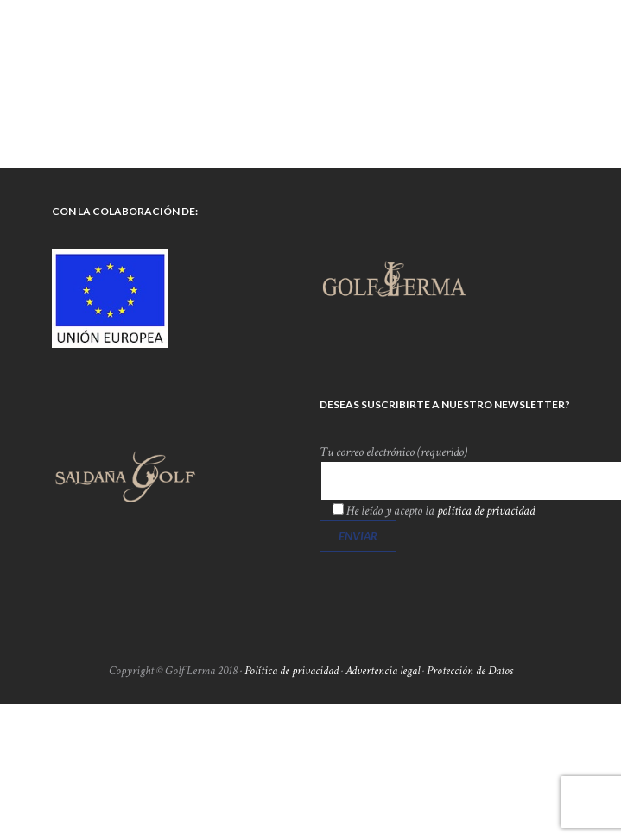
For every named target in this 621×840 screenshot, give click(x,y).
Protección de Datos (470, 671)
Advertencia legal (383, 671)
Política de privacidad (291, 671)
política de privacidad (486, 510)
